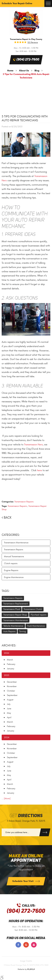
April (9, 717)
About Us (24, 71)
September (12, 695)
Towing (23, 631)
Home (10, 71)
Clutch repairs (11, 563)
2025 (7, 675)
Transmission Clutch (33, 609)
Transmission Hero (33, 445)
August (10, 700)
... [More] (6, 798)
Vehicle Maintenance (13, 626)
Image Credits (26, 961)
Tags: (6, 591)
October (11, 691)
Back (8, 518)
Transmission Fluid (12, 609)
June (9, 709)
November (12, 686)
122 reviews (33, 42)
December (12, 682)
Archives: (9, 645)
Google (26, 945)
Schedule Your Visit (23, 881)
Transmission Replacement (16, 604)
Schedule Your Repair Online (17, 3)
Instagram (34, 945)
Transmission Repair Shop (15, 615)
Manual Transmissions (14, 556)
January (11, 669)
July (9, 704)
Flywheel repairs (39, 615)
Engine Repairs (11, 570)
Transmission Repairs (24, 502)
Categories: (11, 535)
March (10, 660)
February (11, 664)
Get (26, 816)
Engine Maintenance (14, 577)
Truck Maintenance (36, 626)
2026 (6, 653)
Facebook (18, 945)
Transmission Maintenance (16, 543)
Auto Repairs (9, 631)
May (9, 713)
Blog (37, 71)
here (39, 470)
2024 (7, 737)
